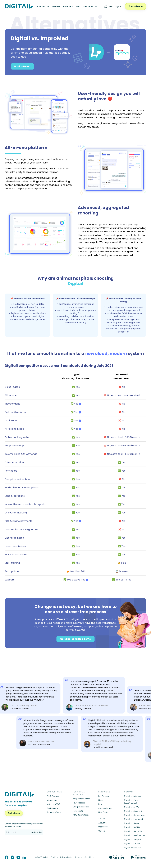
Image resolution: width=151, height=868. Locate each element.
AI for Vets (68, 6)
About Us (102, 823)
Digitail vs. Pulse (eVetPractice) (131, 802)
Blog (100, 804)
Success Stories (105, 808)
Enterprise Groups (81, 807)
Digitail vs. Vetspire (132, 839)
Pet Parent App (54, 808)
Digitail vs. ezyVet (132, 807)
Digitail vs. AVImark (133, 796)
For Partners (104, 796)
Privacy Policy (66, 857)
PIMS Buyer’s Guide (81, 815)
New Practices (79, 803)
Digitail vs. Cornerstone (134, 815)
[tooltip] (80, 404)
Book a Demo (136, 6)
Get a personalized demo (75, 639)
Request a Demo (54, 812)
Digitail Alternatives (133, 847)
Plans (78, 6)
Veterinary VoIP (54, 804)
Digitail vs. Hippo (131, 823)
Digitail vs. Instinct (132, 843)
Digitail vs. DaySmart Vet (135, 835)
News (101, 800)
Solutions (41, 6)
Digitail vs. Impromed (133, 819)
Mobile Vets (78, 811)
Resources (88, 6)
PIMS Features (53, 796)
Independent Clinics (81, 799)
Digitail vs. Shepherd (133, 811)
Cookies (54, 857)
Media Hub (103, 827)
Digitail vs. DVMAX (132, 827)
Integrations (52, 800)
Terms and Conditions (84, 857)
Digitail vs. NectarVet (133, 831)
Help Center (104, 812)
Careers (102, 831)
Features (56, 6)
